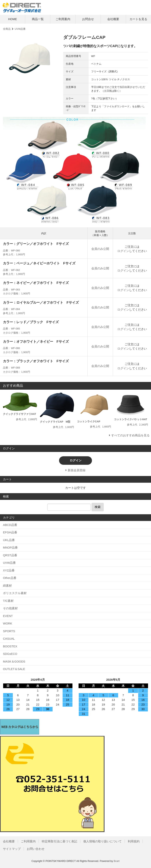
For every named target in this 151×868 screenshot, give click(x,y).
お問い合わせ (36, 849)
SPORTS (9, 631)
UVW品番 (20, 29)
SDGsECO (10, 654)
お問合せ (88, 19)
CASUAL (9, 639)
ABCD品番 (10, 525)
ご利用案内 (63, 19)
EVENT (8, 616)
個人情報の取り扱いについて (102, 841)
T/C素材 (8, 601)
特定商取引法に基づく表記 (59, 841)
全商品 (7, 29)
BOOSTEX (10, 646)
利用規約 (134, 841)
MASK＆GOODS (14, 661)
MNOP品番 (10, 547)
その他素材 (10, 608)
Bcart (117, 861)
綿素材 (7, 586)
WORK (8, 623)
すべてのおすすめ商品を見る (130, 435)
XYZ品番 (9, 570)
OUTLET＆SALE (14, 669)
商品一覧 (38, 19)
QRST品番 (10, 555)
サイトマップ (12, 849)
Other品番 (10, 578)
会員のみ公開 (100, 249)
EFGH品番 (10, 532)
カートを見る (138, 19)
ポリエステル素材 (15, 593)
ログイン (123, 251)
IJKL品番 (9, 540)
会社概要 (113, 19)
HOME (13, 19)
